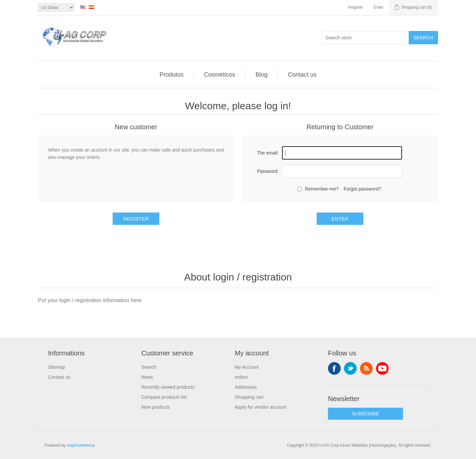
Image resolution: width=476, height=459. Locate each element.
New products (156, 407)
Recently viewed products (168, 387)
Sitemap (56, 367)
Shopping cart (249, 397)
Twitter (350, 368)
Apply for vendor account (260, 407)
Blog (262, 75)
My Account (247, 367)
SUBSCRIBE (365, 414)
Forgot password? (362, 189)
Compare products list (164, 397)
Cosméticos (219, 75)
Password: (268, 171)
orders (241, 377)
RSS (366, 368)
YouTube (382, 368)
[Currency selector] (56, 7)
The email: (268, 153)
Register (356, 7)
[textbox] (366, 38)
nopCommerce (81, 445)
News (147, 377)
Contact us (302, 75)
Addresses (246, 387)
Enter (378, 7)
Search (423, 38)
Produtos (171, 75)
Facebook (334, 368)
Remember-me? (322, 189)
